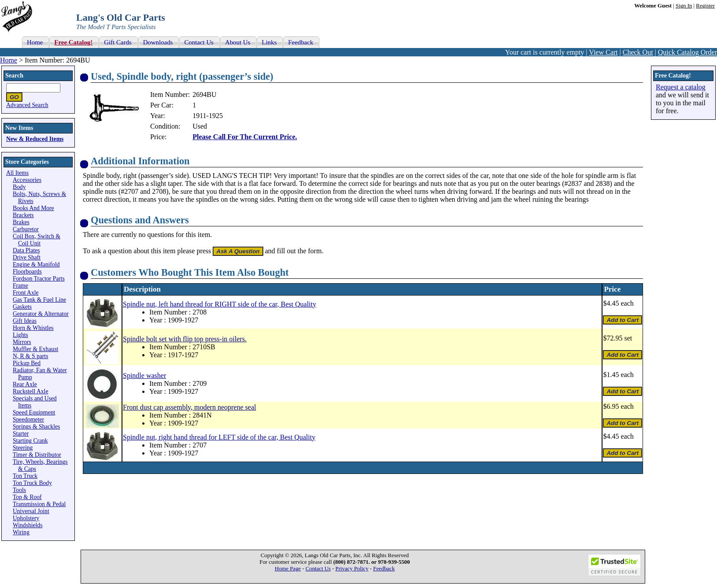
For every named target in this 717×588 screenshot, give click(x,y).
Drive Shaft (27, 257)
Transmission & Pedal (39, 504)
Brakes (21, 222)
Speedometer (28, 420)
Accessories (27, 180)
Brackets (23, 215)
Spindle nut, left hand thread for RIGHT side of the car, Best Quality (220, 304)
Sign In (684, 6)
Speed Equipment (34, 412)
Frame (20, 286)
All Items (17, 173)
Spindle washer (144, 375)
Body (19, 187)
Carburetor (26, 229)
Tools (19, 490)
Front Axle (26, 293)
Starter (21, 434)
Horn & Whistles (33, 328)
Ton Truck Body (32, 483)
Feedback (384, 569)
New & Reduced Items (35, 139)
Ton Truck (25, 476)
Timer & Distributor (37, 455)
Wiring (21, 532)
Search (14, 76)
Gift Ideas (25, 321)
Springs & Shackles (36, 427)
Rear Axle (25, 384)
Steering (23, 448)
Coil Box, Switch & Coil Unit (37, 240)
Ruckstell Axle (30, 391)
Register (705, 6)
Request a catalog (681, 87)
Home (9, 60)
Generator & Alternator (41, 314)
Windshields (28, 525)
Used (200, 126)
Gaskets (22, 307)
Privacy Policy (352, 569)
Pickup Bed (27, 363)
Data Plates (26, 250)
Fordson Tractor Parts (39, 279)
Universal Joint (31, 511)
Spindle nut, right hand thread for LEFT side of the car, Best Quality (219, 437)
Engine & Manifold (36, 264)
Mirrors (22, 342)
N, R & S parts (30, 356)
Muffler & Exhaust (35, 349)
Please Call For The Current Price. (245, 137)
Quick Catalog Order (687, 52)
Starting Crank (30, 441)
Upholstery (26, 518)
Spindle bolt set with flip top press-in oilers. (185, 339)
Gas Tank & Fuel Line (39, 300)
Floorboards (27, 272)
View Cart (603, 52)
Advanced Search (27, 105)
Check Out (638, 52)
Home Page (288, 569)
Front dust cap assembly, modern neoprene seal (189, 407)
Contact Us (318, 569)
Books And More (33, 208)
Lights (20, 335)
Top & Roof (27, 497)
